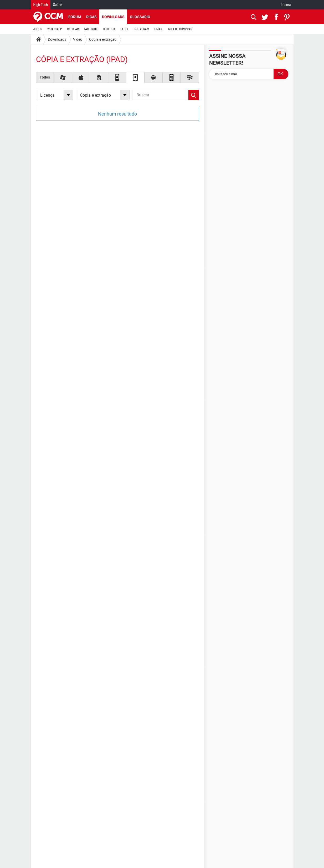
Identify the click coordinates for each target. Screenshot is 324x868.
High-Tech (41, 5)
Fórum (75, 17)
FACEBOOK (91, 29)
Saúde (58, 5)
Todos (45, 77)
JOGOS (38, 29)
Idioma (286, 5)
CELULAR (73, 29)
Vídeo (78, 39)
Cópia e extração (103, 39)
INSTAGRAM (142, 29)
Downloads (113, 17)
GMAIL (159, 29)
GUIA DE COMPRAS (180, 29)
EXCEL (124, 29)
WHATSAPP (55, 29)
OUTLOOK (109, 29)
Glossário (140, 17)
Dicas (91, 17)
